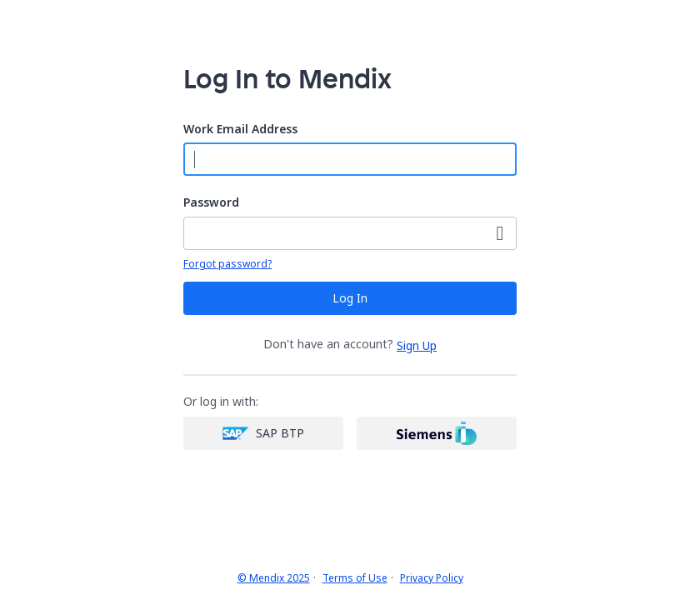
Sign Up (417, 345)
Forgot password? (227, 264)
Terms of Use (355, 578)
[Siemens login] (437, 433)
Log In (350, 298)
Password (211, 203)
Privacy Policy (432, 578)
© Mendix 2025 (274, 578)
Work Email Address (240, 130)
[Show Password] (500, 233)
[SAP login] (263, 433)
